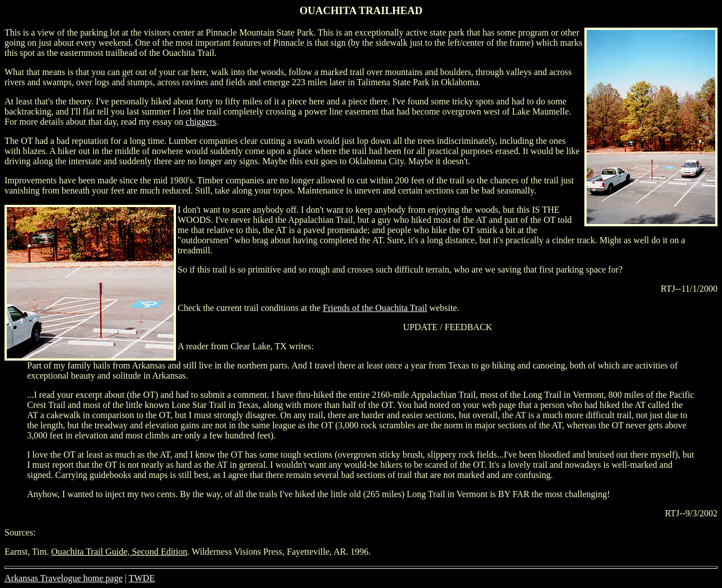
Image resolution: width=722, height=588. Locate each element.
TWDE (142, 578)
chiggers (201, 122)
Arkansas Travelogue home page (63, 578)
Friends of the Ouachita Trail (375, 308)
